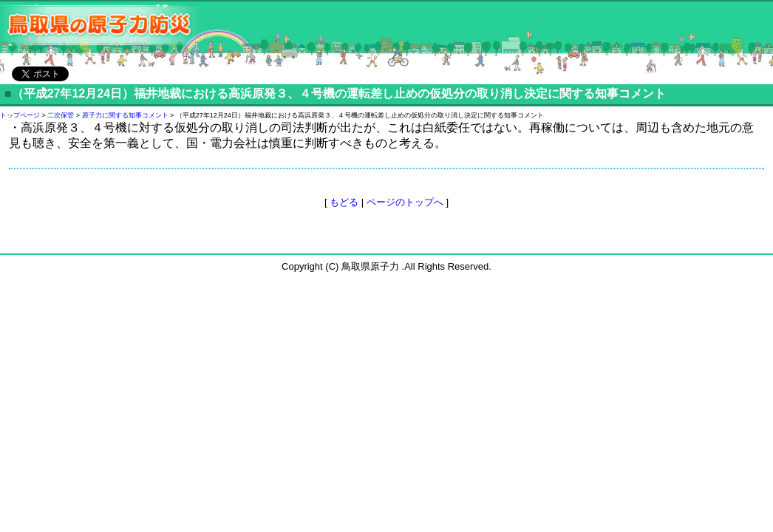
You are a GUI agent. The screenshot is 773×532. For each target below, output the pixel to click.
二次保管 (61, 115)
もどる (344, 202)
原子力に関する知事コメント (125, 115)
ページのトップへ (405, 202)
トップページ (20, 115)
